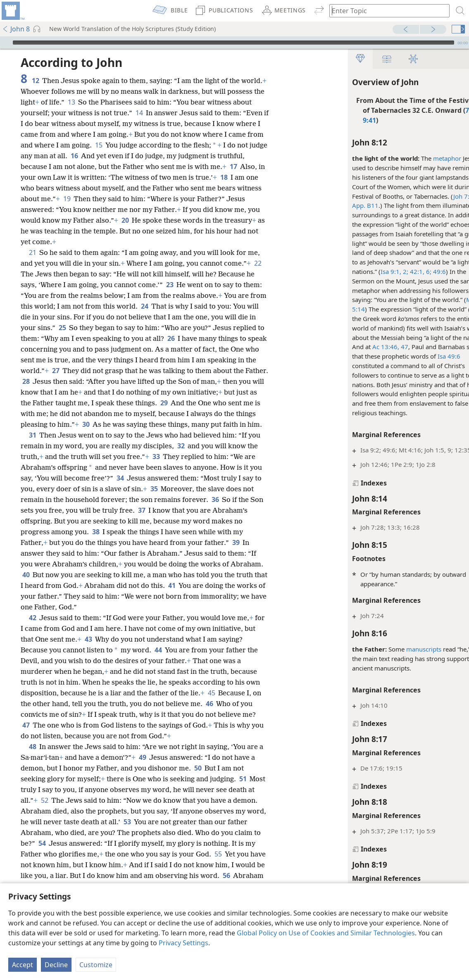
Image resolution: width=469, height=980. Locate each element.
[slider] (233, 43)
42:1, (393, 271)
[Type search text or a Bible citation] (386, 11)
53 (127, 822)
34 (120, 478)
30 (86, 424)
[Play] (5, 43)
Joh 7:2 (440, 196)
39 (236, 542)
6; (404, 271)
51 (243, 779)
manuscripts (400, 649)
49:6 (415, 271)
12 (35, 81)
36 (215, 500)
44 (158, 650)
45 (211, 693)
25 (62, 328)
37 (142, 510)
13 (71, 102)
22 (258, 263)
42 (32, 618)
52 (44, 800)
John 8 (16, 29)
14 (139, 113)
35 (154, 489)
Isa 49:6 (425, 356)
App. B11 (342, 205)
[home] (12, 11)
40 (26, 575)
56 (226, 875)
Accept (23, 965)
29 (164, 403)
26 (171, 338)
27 (56, 371)
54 (42, 843)
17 (233, 167)
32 (181, 446)
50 (198, 768)
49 (142, 757)
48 (32, 747)
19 (67, 199)
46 (209, 704)
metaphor (424, 158)
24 (144, 306)
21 (32, 252)
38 (96, 532)
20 (125, 220)
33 (156, 457)
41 (172, 585)
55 (218, 854)
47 (26, 725)
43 (88, 639)
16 (74, 156)
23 (170, 285)
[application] (234, 43)
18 (224, 177)
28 (26, 381)
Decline (56, 965)
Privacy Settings (183, 943)
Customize (96, 965)
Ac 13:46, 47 (367, 347)
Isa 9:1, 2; (371, 271)
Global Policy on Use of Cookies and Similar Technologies (326, 933)
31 (32, 435)
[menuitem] (12, 11)
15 (99, 145)
